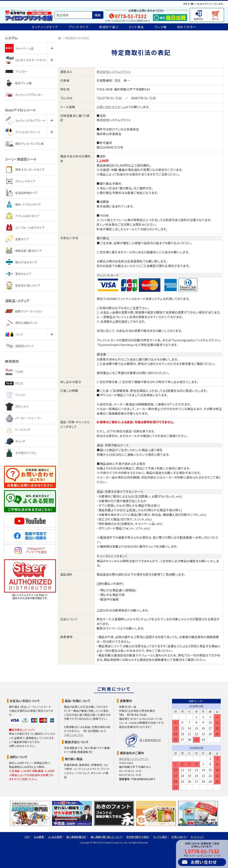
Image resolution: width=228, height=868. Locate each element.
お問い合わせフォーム (111, 107)
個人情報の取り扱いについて (106, 837)
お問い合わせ (204, 862)
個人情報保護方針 (150, 740)
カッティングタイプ (45, 27)
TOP (27, 837)
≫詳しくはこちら (74, 735)
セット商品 (136, 27)
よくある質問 (55, 837)
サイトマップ (197, 837)
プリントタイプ (79, 27)
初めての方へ (187, 27)
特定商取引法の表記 (77, 38)
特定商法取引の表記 (137, 837)
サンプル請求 (160, 837)
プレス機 (160, 27)
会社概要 (39, 837)
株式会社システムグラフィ (114, 72)
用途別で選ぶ (109, 27)
